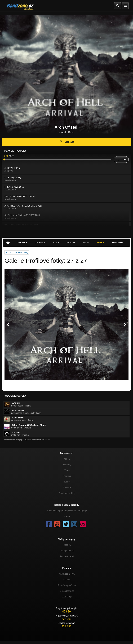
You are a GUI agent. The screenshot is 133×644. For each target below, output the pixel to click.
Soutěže (67, 488)
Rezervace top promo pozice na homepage (67, 511)
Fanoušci (67, 476)
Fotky (101, 243)
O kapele (40, 243)
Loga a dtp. (67, 597)
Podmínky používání (67, 585)
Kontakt (67, 580)
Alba (56, 243)
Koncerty (118, 243)
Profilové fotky (21, 253)
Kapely (67, 459)
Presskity (67, 545)
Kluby (67, 482)
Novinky (22, 243)
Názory (71, 243)
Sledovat (67, 142)
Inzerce (67, 516)
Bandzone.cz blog (67, 493)
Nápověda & (67, 574)
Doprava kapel (67, 556)
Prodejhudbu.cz (67, 551)
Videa (86, 243)
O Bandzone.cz (67, 591)
